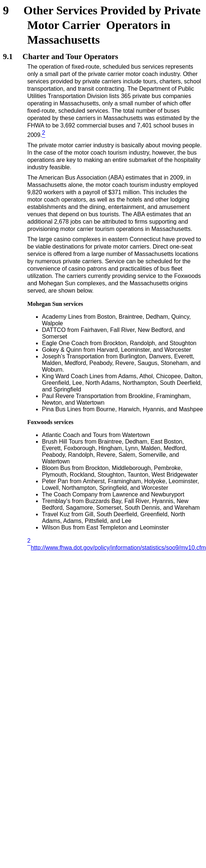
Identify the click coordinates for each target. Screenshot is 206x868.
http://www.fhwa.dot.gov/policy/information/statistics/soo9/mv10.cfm (118, 548)
